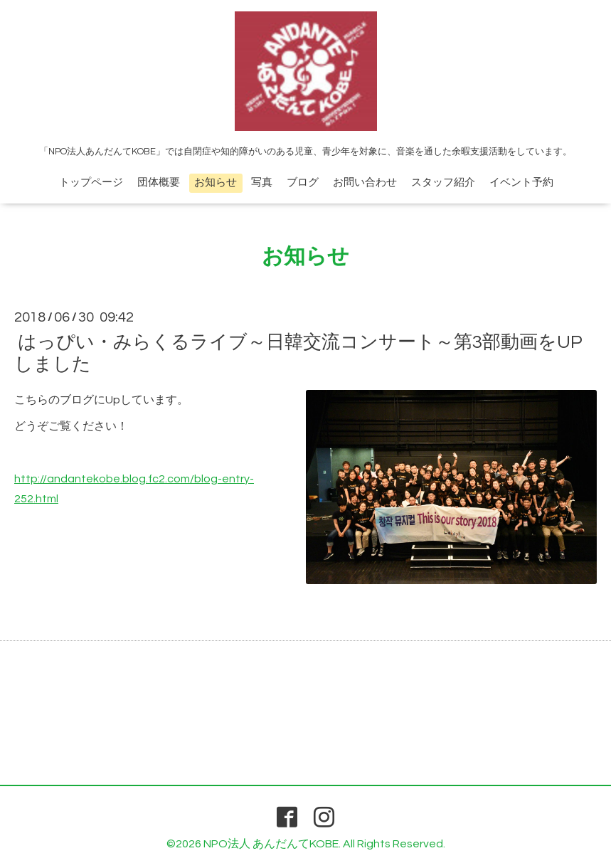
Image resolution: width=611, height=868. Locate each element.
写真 (262, 182)
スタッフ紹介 (443, 182)
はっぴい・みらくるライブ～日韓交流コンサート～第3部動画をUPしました (298, 353)
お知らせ (216, 182)
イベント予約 (521, 182)
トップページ (91, 182)
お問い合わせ (365, 182)
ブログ (303, 182)
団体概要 (159, 182)
